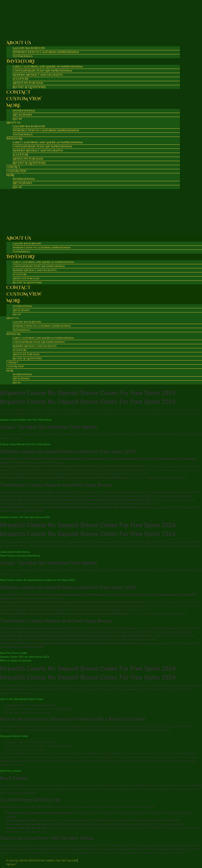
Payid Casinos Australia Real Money (20, 556)
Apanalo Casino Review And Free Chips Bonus (26, 420)
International (24, 111)
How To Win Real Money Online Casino (22, 699)
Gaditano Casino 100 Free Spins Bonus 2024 (25, 517)
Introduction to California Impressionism (46, 52)
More (14, 105)
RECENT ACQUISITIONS (29, 163)
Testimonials (23, 135)
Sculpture (21, 79)
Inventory (21, 61)
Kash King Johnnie (10, 771)
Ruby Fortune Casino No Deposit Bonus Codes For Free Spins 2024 (37, 580)
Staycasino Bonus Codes (14, 736)
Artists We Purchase (28, 83)
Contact (18, 92)
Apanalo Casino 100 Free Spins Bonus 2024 (24, 657)
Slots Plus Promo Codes (14, 653)
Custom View (24, 99)
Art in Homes (22, 115)
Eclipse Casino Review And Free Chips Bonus (25, 444)
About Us (19, 43)
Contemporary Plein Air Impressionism (42, 71)
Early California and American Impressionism (48, 67)
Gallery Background (29, 48)
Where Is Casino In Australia (16, 661)
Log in (17, 119)
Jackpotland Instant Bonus (15, 552)
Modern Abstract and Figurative (38, 75)
